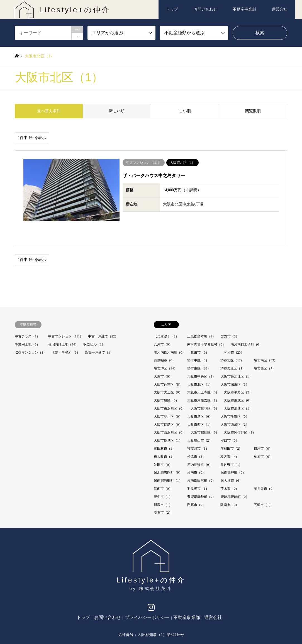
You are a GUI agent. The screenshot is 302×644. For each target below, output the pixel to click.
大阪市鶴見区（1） (168, 418)
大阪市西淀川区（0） (170, 411)
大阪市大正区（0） (168, 371)
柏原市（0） (263, 435)
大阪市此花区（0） (205, 386)
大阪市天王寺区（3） (203, 371)
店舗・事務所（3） (66, 330)
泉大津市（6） (232, 459)
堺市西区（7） (265, 346)
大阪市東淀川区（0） (170, 386)
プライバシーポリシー (147, 595)
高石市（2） (163, 491)
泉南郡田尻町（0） (201, 459)
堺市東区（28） (199, 346)
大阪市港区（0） (200, 395)
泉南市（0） (196, 451)
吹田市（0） (200, 330)
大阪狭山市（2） (200, 418)
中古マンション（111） (66, 314)
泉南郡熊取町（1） (168, 459)
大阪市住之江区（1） (237, 354)
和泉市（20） (234, 330)
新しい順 (117, 111)
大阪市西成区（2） (235, 403)
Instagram (151, 587)
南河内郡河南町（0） (170, 330)
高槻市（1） (263, 483)
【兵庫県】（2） (166, 314)
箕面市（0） (163, 467)
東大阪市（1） (165, 435)
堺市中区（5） (198, 338)
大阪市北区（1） (200, 363)
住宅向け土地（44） (63, 322)
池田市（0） (163, 443)
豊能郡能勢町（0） (201, 475)
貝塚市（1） (163, 483)
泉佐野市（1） (231, 443)
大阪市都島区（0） (205, 411)
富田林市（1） (165, 427)
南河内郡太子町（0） (247, 322)
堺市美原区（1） (233, 346)
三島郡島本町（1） (201, 314)
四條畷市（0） (165, 338)
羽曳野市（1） (198, 467)
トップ (172, 9)
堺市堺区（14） (165, 346)
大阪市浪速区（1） (238, 386)
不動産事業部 (244, 9)
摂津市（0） (263, 427)
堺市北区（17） (232, 338)
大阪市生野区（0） (235, 395)
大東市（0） (163, 354)
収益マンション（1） (31, 330)
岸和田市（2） (231, 427)
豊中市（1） (163, 475)
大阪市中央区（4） (201, 354)
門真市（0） (196, 483)
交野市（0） (230, 314)
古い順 (185, 111)
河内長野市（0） (200, 443)
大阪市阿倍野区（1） (240, 411)
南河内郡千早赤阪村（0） (206, 322)
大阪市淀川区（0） (168, 395)
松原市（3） (196, 435)
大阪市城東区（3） (235, 363)
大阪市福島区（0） (168, 403)
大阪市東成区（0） (238, 378)
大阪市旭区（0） (166, 378)
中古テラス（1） (27, 314)
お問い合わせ (205, 9)
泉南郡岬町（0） (233, 451)
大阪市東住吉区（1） (203, 378)
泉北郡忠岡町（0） (168, 451)
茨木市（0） (230, 467)
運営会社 (279, 9)
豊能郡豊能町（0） (235, 475)
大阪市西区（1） (200, 403)
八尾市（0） (163, 322)
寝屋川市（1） (198, 427)
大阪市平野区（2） (238, 371)
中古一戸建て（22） (103, 314)
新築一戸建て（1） (99, 330)
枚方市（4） (230, 435)
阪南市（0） (230, 483)
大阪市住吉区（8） (168, 363)
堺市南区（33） (266, 338)
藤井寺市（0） (265, 467)
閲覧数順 (253, 111)
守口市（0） (230, 418)
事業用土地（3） (27, 322)
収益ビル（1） (94, 322)
